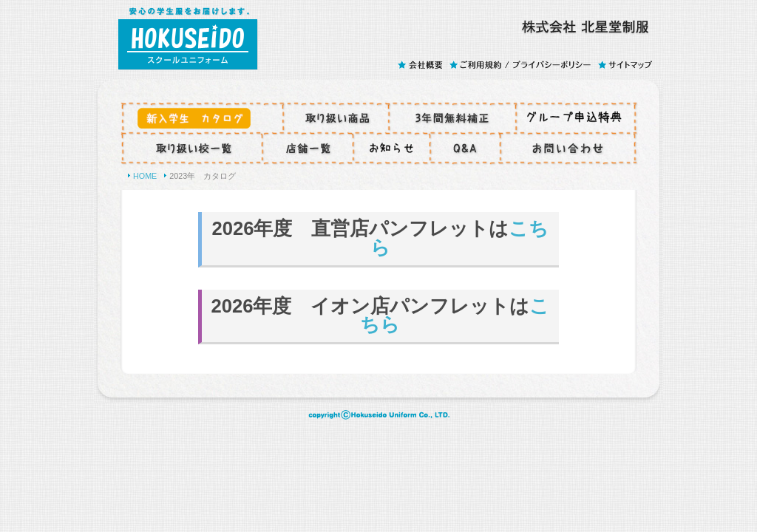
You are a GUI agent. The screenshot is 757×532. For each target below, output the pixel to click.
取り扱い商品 (336, 117)
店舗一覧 (308, 149)
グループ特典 (577, 117)
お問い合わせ (569, 149)
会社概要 (423, 65)
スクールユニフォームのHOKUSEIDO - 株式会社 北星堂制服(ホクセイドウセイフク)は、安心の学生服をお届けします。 (188, 35)
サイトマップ (625, 65)
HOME (145, 176)
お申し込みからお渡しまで (202, 117)
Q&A (465, 149)
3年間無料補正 (452, 117)
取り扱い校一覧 (191, 149)
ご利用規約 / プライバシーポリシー (523, 65)
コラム (392, 149)
